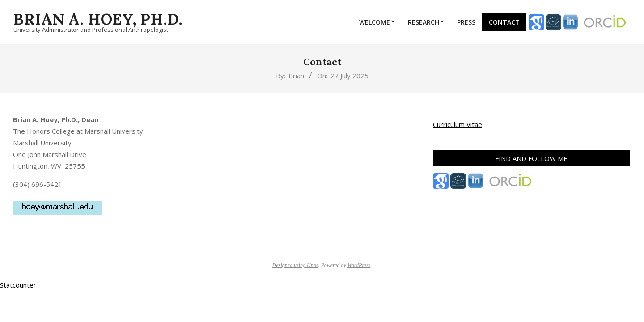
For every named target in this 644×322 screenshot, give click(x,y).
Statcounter (18, 285)
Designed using (290, 265)
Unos (312, 265)
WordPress (359, 265)
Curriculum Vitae (458, 124)
